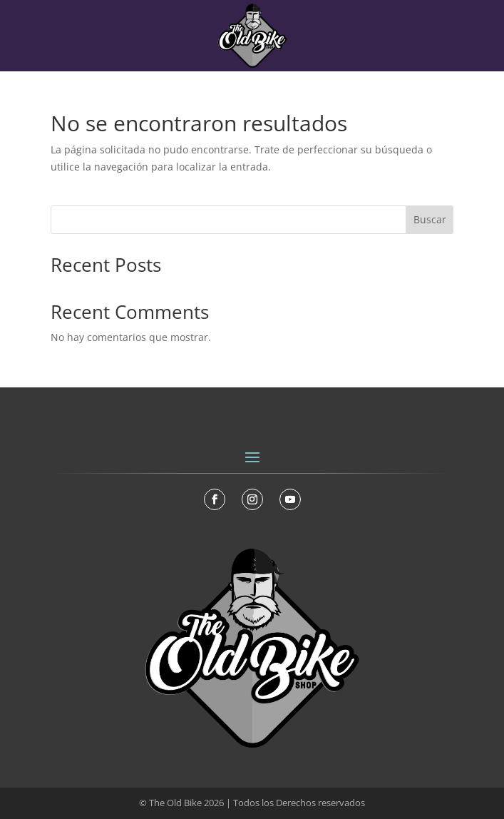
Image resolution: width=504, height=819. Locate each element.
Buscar (430, 219)
